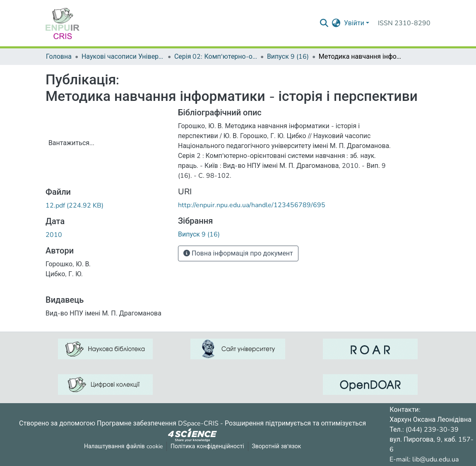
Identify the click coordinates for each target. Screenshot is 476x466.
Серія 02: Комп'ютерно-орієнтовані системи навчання (216, 57)
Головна (59, 57)
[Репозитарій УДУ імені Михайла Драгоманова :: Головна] (63, 23)
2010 (54, 235)
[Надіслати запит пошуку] (324, 23)
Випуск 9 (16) (288, 57)
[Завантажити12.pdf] (75, 206)
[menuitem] (336, 23)
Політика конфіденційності (207, 446)
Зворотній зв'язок (277, 446)
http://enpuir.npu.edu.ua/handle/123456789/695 (252, 205)
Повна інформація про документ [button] (238, 253)
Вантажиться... (71, 143)
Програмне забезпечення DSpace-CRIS (158, 423)
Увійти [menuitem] (354, 23)
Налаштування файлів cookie (123, 446)
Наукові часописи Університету (123, 57)
